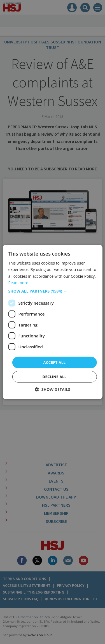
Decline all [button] (54, 377)
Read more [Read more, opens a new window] (18, 282)
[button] (52, 291)
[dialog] (53, 322)
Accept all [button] (55, 362)
